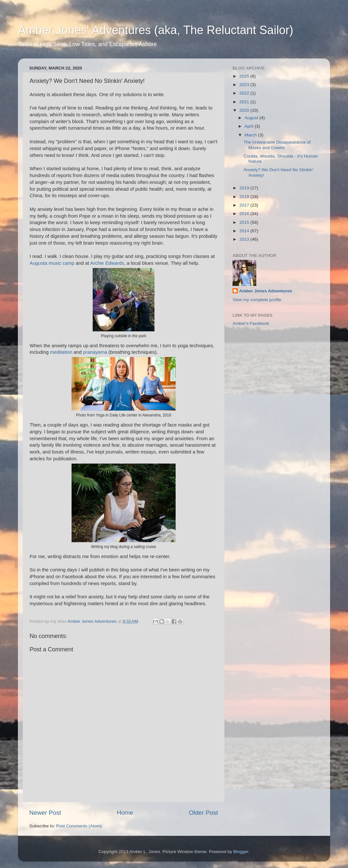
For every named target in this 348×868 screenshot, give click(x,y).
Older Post (203, 813)
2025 (245, 76)
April (250, 126)
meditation (62, 352)
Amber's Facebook (251, 323)
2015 (245, 222)
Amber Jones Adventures (266, 291)
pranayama (95, 352)
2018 (245, 197)
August (252, 118)
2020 (245, 110)
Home (125, 813)
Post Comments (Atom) (79, 826)
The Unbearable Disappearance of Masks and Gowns (277, 145)
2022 (245, 93)
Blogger (241, 852)
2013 (245, 239)
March (251, 135)
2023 (245, 85)
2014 (245, 231)
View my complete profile (257, 300)
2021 (245, 102)
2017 (245, 205)
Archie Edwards (107, 263)
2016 (245, 214)
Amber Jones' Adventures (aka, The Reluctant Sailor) (156, 30)
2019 (245, 188)
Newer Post (45, 813)
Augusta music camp (52, 263)
